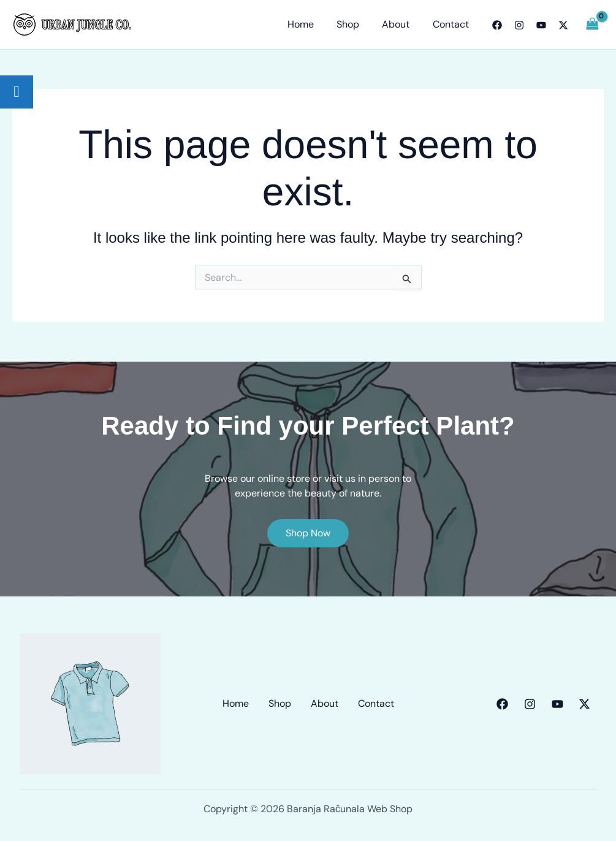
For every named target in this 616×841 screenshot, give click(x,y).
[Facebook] (497, 25)
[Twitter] (563, 25)
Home (312, 24)
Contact (452, 24)
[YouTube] (541, 25)
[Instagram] (519, 25)
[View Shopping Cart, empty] (592, 24)
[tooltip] (17, 92)
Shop (356, 24)
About (401, 24)
